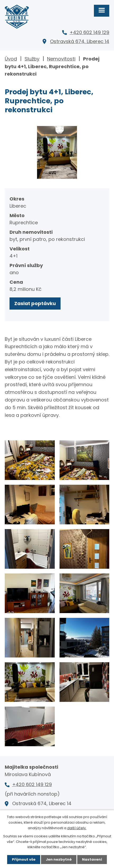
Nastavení (92, 859)
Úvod (11, 59)
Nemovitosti (61, 59)
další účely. (77, 828)
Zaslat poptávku (35, 303)
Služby (32, 59)
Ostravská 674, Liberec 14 (80, 41)
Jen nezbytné (59, 859)
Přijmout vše (24, 859)
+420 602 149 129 (89, 32)
